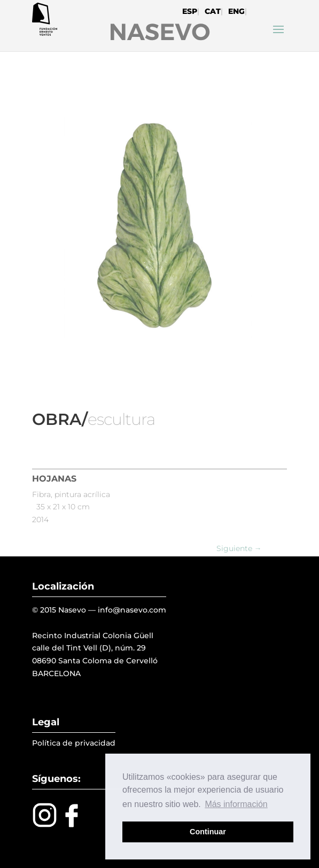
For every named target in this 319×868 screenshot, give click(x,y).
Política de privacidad (74, 743)
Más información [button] (236, 804)
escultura (121, 419)
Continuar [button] (208, 832)
